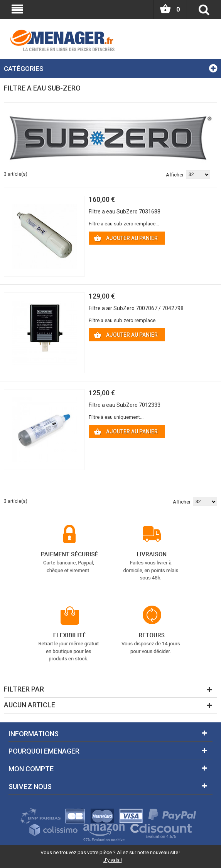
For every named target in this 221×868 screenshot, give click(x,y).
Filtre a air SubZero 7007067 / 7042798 (136, 308)
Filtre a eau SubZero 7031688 (125, 212)
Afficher (175, 175)
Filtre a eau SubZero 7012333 (125, 405)
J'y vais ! (113, 860)
